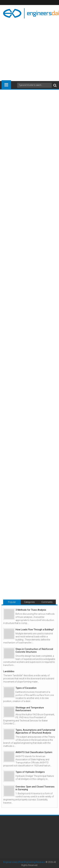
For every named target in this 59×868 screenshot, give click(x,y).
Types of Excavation (26, 688)
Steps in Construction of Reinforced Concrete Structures (34, 650)
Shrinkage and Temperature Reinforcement (30, 709)
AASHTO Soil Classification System (34, 752)
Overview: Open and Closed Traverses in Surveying (35, 788)
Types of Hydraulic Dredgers (30, 772)
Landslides (9, 671)
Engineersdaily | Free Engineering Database (24, 862)
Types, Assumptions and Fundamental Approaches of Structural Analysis (35, 731)
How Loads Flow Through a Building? (35, 630)
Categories (29, 602)
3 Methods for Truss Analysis (31, 610)
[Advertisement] (29, 48)
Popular (12, 602)
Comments (47, 602)
